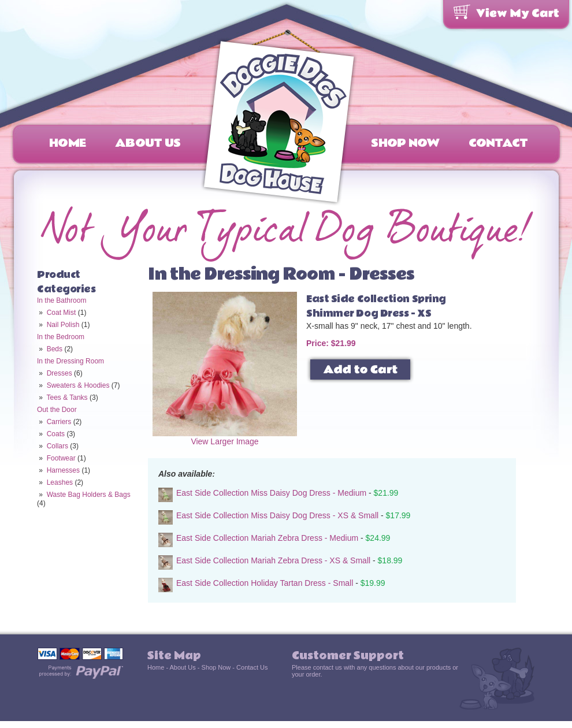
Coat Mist (62, 313)
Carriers (59, 422)
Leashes (60, 482)
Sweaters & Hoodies (78, 385)
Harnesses (63, 470)
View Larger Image (225, 437)
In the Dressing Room (70, 361)
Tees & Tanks (67, 398)
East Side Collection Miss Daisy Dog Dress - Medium (271, 493)
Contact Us (252, 667)
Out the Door (57, 410)
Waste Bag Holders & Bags (89, 495)
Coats (56, 434)
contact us (328, 667)
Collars (57, 446)
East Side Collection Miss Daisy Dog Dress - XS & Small (277, 515)
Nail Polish (63, 325)
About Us (148, 143)
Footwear (61, 458)
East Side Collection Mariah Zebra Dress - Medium (267, 538)
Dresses (60, 373)
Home (68, 143)
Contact (498, 143)
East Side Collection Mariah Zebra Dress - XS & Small (273, 560)
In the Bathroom (62, 300)
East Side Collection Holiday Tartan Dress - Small (265, 583)
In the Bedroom (61, 337)
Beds (55, 349)
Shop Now (405, 143)
